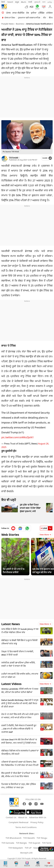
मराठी (30, 2)
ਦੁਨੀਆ (34, 13)
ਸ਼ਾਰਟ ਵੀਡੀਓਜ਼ (18, 13)
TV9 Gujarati (34, 843)
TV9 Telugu (42, 838)
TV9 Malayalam (16, 848)
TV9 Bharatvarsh (14, 838)
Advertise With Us (38, 817)
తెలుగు (24, 2)
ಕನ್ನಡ (17, 2)
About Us (23, 817)
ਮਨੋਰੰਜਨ (49, 13)
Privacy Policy (37, 822)
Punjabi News (8, 24)
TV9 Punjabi (14, 158)
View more (45, 624)
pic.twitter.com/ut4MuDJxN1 (18, 437)
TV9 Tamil (47, 843)
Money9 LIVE (26, 853)
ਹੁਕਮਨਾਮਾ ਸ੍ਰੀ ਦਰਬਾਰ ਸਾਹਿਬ (29, 18)
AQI (31, 7)
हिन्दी (3, 2)
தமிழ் (50, 2)
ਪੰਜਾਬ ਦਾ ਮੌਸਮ (10, 18)
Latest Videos (11, 684)
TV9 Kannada (8, 843)
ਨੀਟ (45, 18)
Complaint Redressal (19, 822)
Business (20, 24)
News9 (10, 2)
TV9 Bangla (21, 843)
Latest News (11, 624)
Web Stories (10, 534)
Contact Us (11, 817)
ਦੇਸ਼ (28, 13)
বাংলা (44, 2)
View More (45, 535)
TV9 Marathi (29, 838)
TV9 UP (28, 848)
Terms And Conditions (26, 827)
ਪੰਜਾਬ (8, 13)
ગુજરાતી (37, 2)
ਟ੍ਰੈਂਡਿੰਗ (41, 13)
